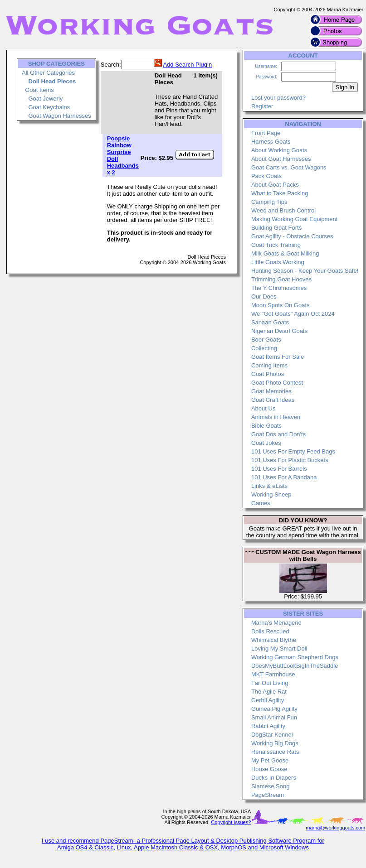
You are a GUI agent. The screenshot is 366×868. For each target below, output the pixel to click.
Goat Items (39, 90)
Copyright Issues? (231, 822)
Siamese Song (271, 786)
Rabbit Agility (268, 726)
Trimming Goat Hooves (281, 279)
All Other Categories (48, 73)
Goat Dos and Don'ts (278, 434)
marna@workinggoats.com (335, 828)
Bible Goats (266, 426)
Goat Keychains (49, 107)
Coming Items (269, 365)
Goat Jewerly (45, 99)
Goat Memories (271, 391)
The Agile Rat (269, 692)
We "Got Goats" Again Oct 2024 (293, 314)
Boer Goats (266, 340)
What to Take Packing (280, 193)
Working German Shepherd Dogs (295, 657)
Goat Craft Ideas (273, 400)
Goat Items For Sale (278, 357)
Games (261, 503)
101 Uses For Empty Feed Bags (293, 451)
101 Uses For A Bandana (284, 477)
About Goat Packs (275, 185)
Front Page (266, 133)
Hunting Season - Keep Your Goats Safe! (305, 271)
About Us (263, 408)
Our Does (264, 297)
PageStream (268, 795)
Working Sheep (271, 494)
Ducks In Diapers (274, 778)
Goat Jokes (266, 443)
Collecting (264, 348)
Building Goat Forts (276, 228)
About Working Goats (279, 150)
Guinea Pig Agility (274, 709)
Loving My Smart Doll (279, 649)
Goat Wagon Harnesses (59, 116)
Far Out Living (270, 683)
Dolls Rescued (270, 631)
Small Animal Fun (274, 717)
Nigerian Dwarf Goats (279, 331)
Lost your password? (278, 98)
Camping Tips (269, 202)
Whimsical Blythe (274, 640)
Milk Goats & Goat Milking (285, 253)
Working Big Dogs (275, 743)
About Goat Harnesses (281, 159)
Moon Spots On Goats (281, 305)
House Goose (269, 769)
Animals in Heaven (276, 417)
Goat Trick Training (276, 245)
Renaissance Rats (275, 752)
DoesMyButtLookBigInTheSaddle (295, 666)
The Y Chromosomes (279, 288)
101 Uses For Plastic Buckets (290, 460)
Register (262, 106)
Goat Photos (268, 374)
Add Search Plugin (187, 65)
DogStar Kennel (272, 735)
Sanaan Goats (270, 322)
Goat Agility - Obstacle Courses (292, 236)
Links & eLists (269, 486)
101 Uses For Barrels (279, 469)
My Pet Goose (270, 760)
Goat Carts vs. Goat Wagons (289, 167)
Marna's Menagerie (276, 623)
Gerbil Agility (268, 700)
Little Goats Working (278, 262)
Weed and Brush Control (283, 210)
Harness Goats (271, 142)
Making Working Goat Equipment (295, 219)
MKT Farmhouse (273, 674)
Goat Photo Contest (277, 383)
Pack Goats (266, 176)
